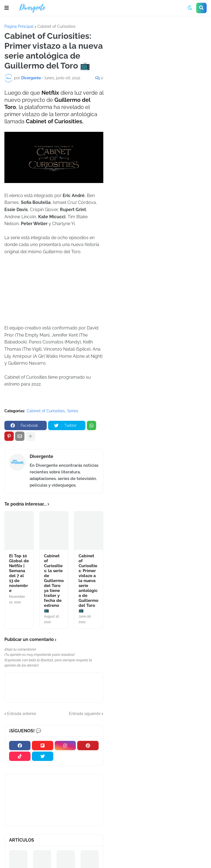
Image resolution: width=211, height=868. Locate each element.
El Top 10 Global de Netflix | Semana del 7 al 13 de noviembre (19, 573)
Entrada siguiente (85, 714)
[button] (7, 8)
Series (73, 411)
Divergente (41, 456)
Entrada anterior (22, 714)
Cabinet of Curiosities (56, 26)
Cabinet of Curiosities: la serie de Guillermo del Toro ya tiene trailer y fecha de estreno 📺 (54, 583)
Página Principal (19, 26)
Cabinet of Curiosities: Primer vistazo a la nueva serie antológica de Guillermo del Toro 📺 (88, 583)
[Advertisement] (159, 66)
